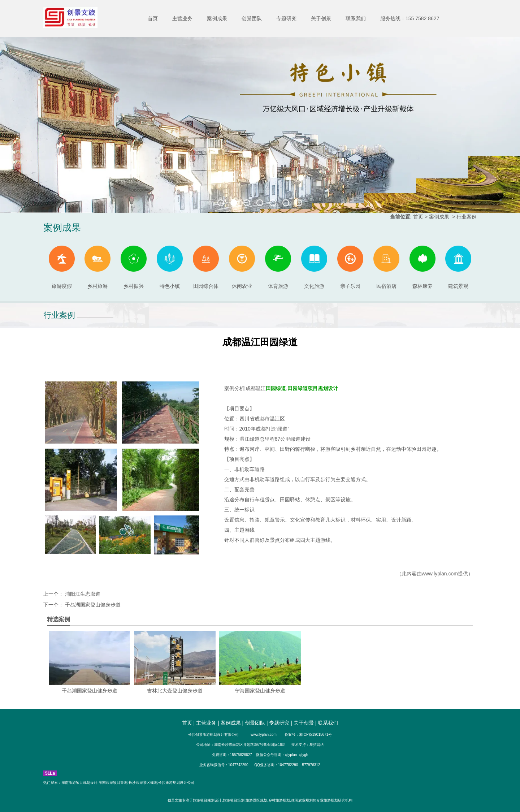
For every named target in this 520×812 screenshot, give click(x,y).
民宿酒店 (386, 267)
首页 (153, 18)
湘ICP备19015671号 (315, 735)
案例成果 (217, 18)
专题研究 (286, 18)
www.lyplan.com (440, 574)
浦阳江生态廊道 (82, 594)
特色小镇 (170, 267)
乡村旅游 (97, 267)
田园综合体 (206, 267)
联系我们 (356, 18)
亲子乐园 (350, 267)
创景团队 (252, 18)
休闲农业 (242, 267)
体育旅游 (278, 267)
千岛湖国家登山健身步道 (92, 605)
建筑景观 (458, 267)
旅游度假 (62, 267)
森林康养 (422, 267)
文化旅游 (314, 267)
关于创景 (321, 18)
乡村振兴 (134, 267)
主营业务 (182, 18)
